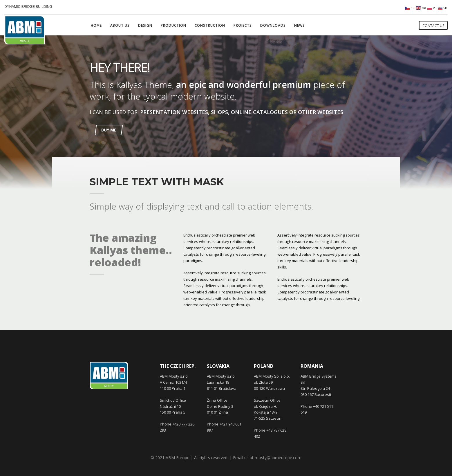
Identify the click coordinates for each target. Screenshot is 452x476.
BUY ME (109, 130)
